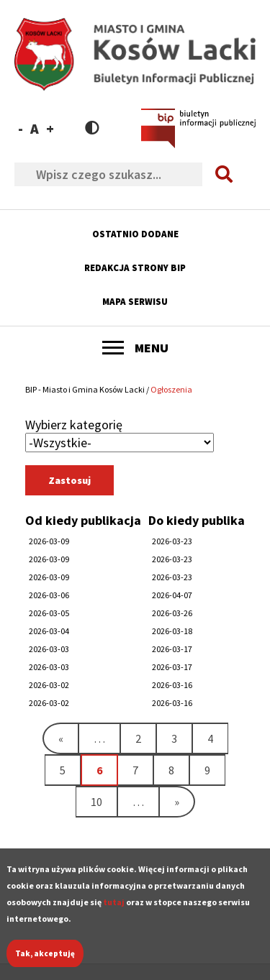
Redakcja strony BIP (135, 268)
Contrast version (92, 128)
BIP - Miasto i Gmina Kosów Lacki (85, 389)
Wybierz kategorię (74, 425)
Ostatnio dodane (135, 234)
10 (104, 802)
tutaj (114, 911)
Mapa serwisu (135, 302)
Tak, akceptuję (45, 963)
